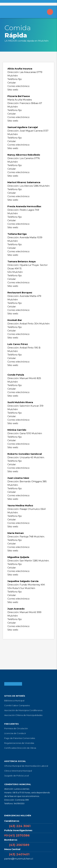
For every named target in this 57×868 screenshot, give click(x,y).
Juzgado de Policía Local (16, 776)
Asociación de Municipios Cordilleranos (23, 710)
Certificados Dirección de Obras (20, 748)
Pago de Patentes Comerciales (20, 738)
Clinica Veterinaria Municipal (18, 771)
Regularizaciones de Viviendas (19, 743)
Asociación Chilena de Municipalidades (23, 715)
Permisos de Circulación (16, 728)
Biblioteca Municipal (14, 701)
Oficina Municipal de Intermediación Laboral (26, 766)
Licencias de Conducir (15, 733)
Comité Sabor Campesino (17, 705)
